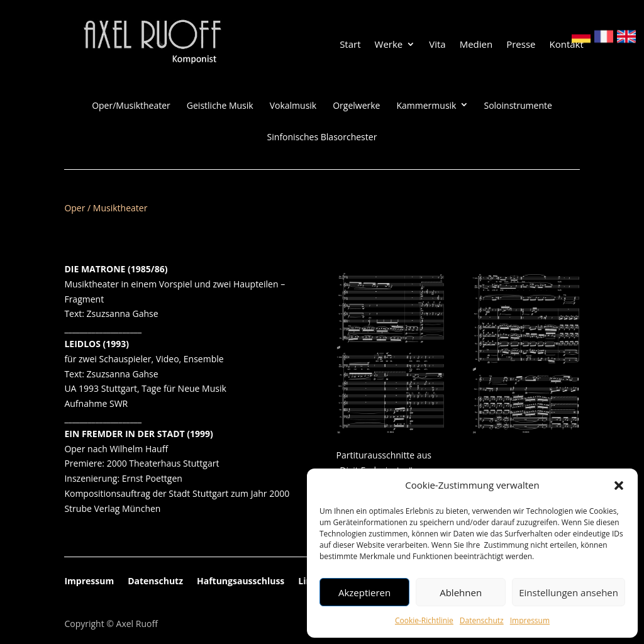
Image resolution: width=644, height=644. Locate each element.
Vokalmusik (293, 106)
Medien (476, 45)
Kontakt (566, 45)
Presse (521, 45)
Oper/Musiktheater (131, 106)
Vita (437, 45)
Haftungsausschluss (241, 582)
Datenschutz (482, 620)
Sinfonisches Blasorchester (322, 137)
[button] (619, 486)
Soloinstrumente (518, 106)
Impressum (530, 620)
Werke (389, 45)
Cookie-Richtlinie (424, 620)
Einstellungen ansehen (569, 592)
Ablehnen (461, 592)
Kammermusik (426, 106)
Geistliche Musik (220, 106)
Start (350, 45)
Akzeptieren (364, 592)
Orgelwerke (356, 106)
